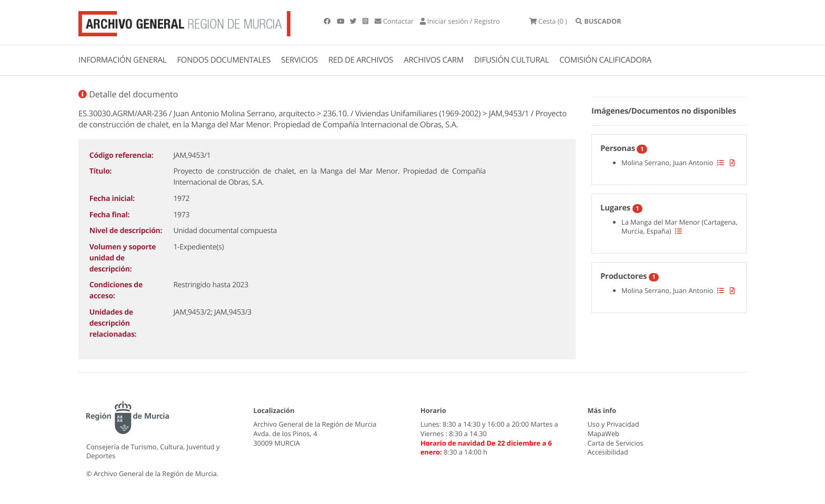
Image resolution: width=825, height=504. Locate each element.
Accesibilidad (608, 452)
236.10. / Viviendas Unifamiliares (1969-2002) (402, 114)
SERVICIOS (299, 60)
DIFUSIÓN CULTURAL (511, 60)
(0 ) (548, 21)
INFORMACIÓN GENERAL (122, 60)
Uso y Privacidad (613, 424)
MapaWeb (603, 434)
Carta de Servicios (616, 443)
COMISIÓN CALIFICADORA (605, 60)
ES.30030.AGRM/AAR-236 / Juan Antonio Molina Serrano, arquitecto (197, 114)
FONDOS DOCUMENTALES (224, 60)
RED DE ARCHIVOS (361, 60)
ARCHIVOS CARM (434, 60)
